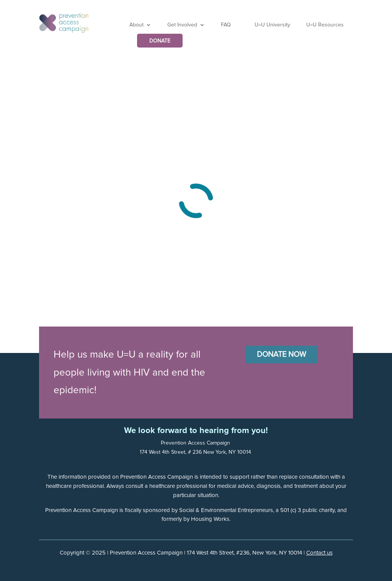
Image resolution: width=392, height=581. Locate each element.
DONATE (160, 41)
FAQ (226, 25)
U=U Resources (325, 25)
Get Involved (182, 25)
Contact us (319, 553)
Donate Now (282, 355)
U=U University (272, 25)
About (136, 25)
